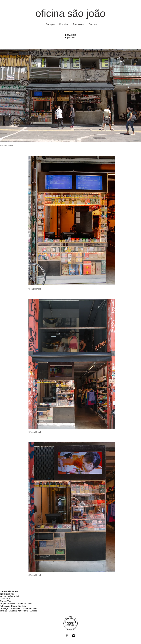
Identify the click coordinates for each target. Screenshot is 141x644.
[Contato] (93, 24)
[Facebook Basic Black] (67, 635)
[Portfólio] (64, 24)
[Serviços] (50, 24)
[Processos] (78, 24)
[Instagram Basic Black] (74, 635)
